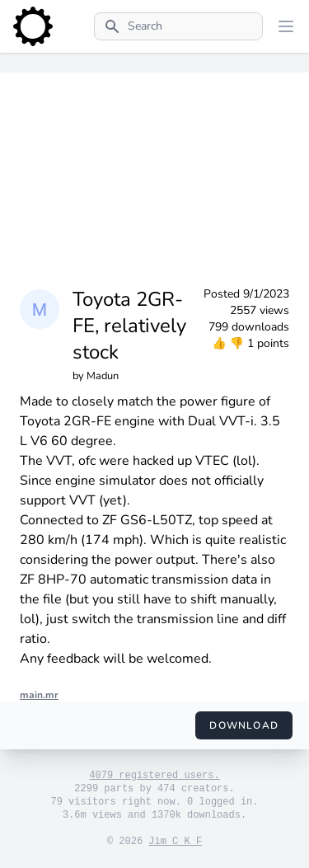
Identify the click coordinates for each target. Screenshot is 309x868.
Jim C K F (175, 842)
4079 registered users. (154, 776)
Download (244, 725)
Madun (103, 376)
